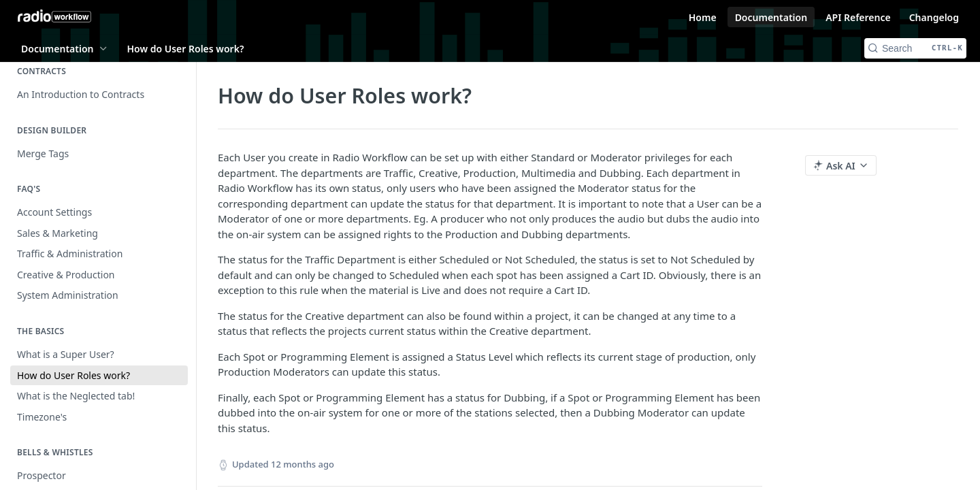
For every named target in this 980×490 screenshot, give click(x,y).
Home (703, 17)
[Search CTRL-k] (915, 48)
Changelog (934, 17)
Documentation (771, 17)
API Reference (858, 17)
